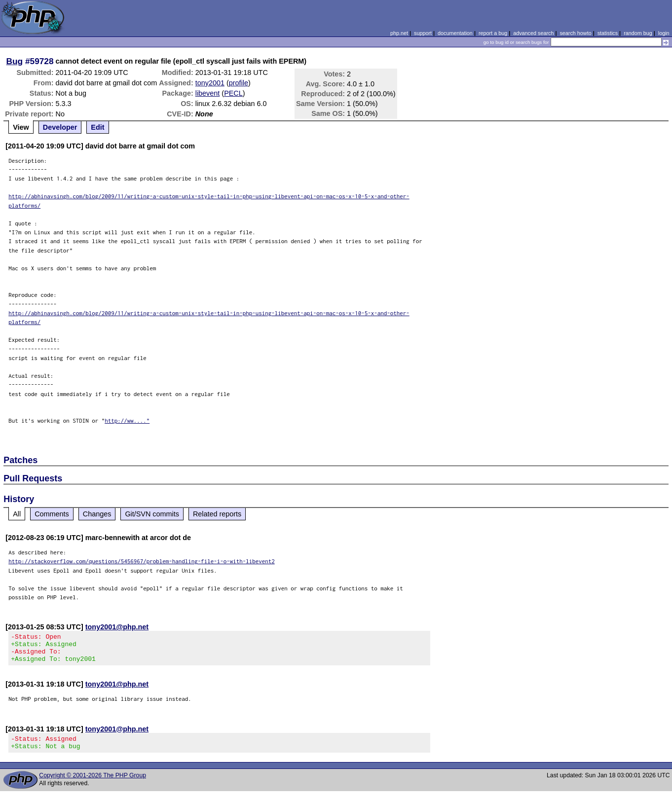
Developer (60, 127)
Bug (15, 61)
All (17, 514)
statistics (608, 33)
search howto (575, 33)
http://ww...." (127, 420)
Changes (97, 514)
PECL (233, 93)
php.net (399, 33)
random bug (638, 33)
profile (239, 83)
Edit (97, 127)
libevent (208, 93)
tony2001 (210, 83)
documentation (455, 33)
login (664, 33)
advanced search (533, 33)
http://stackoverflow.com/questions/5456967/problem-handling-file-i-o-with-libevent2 (142, 561)
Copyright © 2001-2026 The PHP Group (93, 784)
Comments (52, 514)
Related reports (217, 514)
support (423, 33)
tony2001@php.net (117, 627)
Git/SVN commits (152, 514)
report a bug (493, 33)
